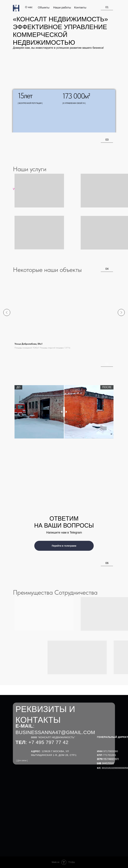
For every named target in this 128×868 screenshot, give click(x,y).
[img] (16, 8)
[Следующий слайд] (121, 312)
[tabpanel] (64, 412)
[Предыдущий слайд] (7, 312)
